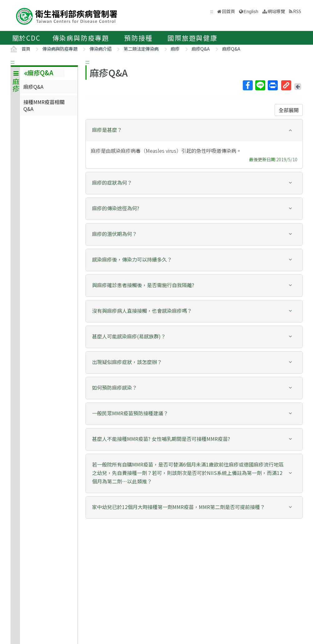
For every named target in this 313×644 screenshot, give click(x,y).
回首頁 (228, 11)
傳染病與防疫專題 (81, 38)
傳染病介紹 (100, 49)
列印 (272, 85)
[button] (194, 130)
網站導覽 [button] (276, 11)
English (251, 12)
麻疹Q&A (201, 49)
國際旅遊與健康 (193, 38)
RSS (297, 11)
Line (260, 85)
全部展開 (289, 110)
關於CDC (26, 38)
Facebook (247, 85)
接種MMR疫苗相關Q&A (44, 105)
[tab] (194, 130)
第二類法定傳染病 (141, 49)
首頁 (26, 49)
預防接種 (138, 38)
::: (12, 62)
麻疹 (175, 49)
